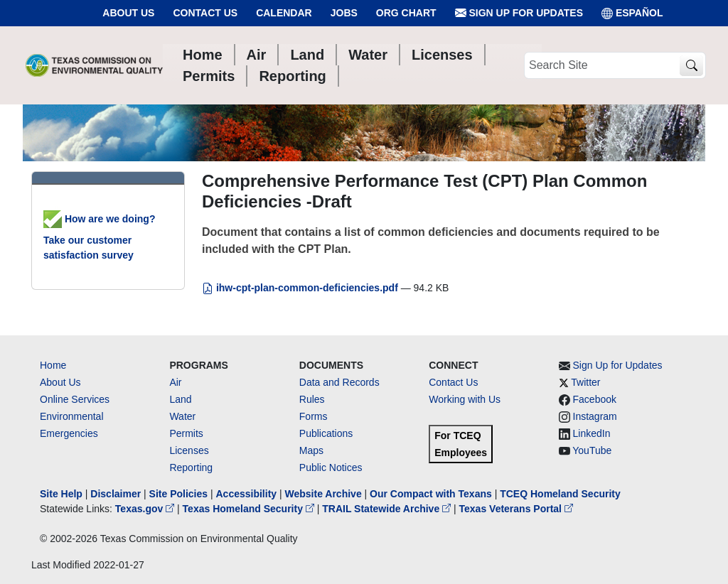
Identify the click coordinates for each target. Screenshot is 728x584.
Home (53, 365)
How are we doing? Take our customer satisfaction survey (99, 237)
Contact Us (205, 13)
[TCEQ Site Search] (691, 66)
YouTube (592, 450)
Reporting (191, 467)
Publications (326, 433)
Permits (186, 433)
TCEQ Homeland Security (560, 494)
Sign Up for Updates (519, 13)
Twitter (585, 382)
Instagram (595, 416)
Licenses (189, 450)
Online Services (75, 399)
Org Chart (406, 13)
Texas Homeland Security (250, 509)
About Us (128, 13)
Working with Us (465, 399)
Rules (312, 399)
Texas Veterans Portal (516, 509)
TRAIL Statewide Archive (388, 509)
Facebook (595, 399)
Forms (314, 416)
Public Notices (331, 467)
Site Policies (178, 494)
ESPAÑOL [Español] (632, 13)
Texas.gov (146, 509)
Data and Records (339, 382)
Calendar (284, 13)
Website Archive (323, 494)
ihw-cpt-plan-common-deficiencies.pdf (301, 288)
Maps (311, 450)
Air (175, 382)
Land (180, 399)
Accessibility (247, 494)
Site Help (61, 494)
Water (182, 416)
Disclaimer (116, 494)
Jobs (344, 13)
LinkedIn (592, 433)
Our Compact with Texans (431, 494)
